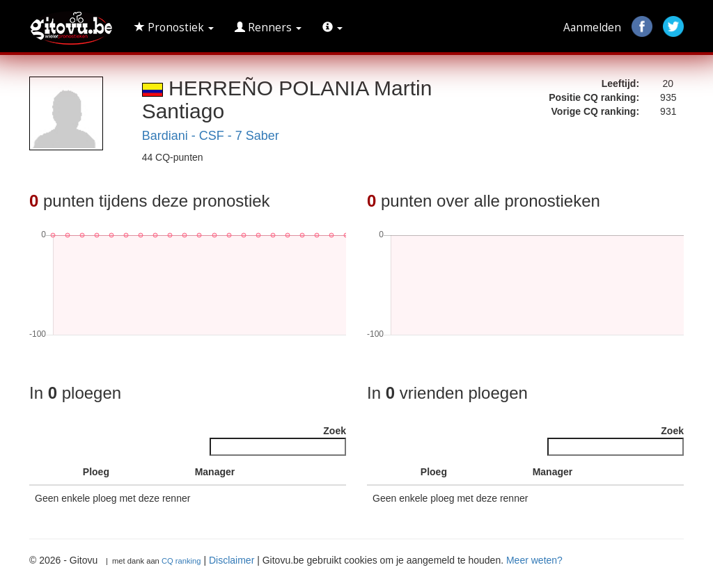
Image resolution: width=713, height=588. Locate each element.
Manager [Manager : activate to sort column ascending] (215, 472)
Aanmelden (592, 27)
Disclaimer (232, 560)
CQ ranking (181, 561)
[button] (332, 28)
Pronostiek (174, 27)
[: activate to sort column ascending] (65, 472)
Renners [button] (268, 27)
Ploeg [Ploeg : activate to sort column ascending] (96, 472)
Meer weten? (534, 560)
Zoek (278, 440)
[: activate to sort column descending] (41, 472)
